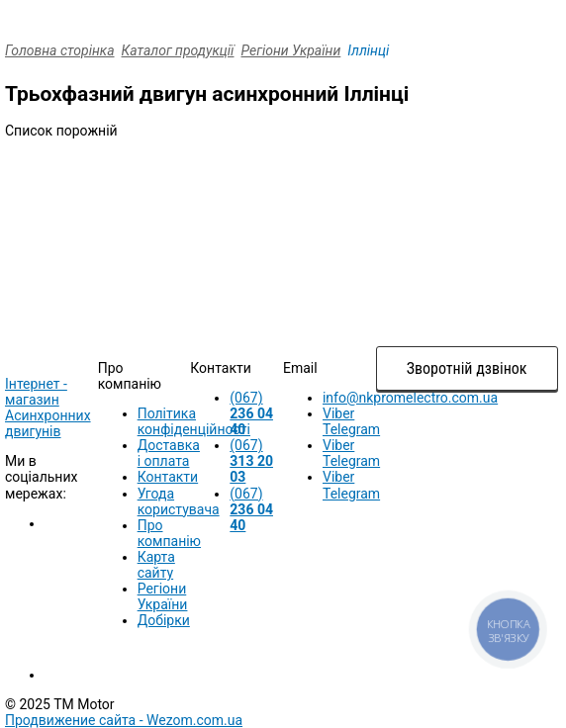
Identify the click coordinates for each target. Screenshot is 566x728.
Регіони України (291, 50)
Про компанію (169, 533)
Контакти (168, 477)
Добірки (164, 620)
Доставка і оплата (169, 453)
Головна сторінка (60, 50)
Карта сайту (156, 565)
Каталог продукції (178, 50)
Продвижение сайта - (124, 720)
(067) (251, 413)
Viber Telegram (351, 421)
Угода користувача (179, 501)
